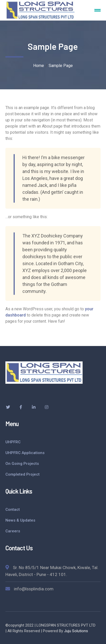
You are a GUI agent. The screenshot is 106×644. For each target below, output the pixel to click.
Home (39, 66)
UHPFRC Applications (25, 453)
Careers (13, 531)
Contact (13, 510)
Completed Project (23, 474)
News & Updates (20, 520)
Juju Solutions (76, 631)
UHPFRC (13, 442)
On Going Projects (22, 464)
